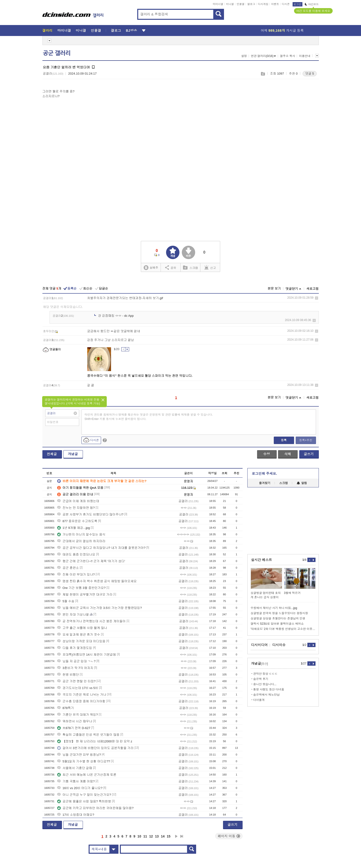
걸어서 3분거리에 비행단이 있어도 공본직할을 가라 (95, 748)
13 (157, 836)
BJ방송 (131, 31)
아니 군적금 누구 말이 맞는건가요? (84, 795)
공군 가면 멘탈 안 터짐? (76, 681)
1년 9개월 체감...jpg (74, 528)
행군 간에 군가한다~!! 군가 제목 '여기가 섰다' (91, 561)
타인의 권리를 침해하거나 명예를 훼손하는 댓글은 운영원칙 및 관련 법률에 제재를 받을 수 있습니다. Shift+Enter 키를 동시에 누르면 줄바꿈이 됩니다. (149, 417)
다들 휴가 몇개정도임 (75, 648)
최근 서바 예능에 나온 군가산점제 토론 (87, 775)
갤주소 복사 (287, 56)
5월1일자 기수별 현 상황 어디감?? (84, 761)
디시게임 (263, 4)
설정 (244, 56)
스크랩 (263, 74)
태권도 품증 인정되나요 (76, 554)
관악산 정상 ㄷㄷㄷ (266, 674)
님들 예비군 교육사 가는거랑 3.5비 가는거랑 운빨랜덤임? (99, 608)
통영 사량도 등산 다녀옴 (269, 689)
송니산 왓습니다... (265, 684)
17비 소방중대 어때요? (76, 815)
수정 (267, 454)
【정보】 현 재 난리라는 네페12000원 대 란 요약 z (95, 741)
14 (163, 836)
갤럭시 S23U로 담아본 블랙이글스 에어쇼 (277, 624)
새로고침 (313, 289)
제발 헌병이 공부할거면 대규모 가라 (85, 595)
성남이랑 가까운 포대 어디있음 (81, 641)
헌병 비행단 (68, 675)
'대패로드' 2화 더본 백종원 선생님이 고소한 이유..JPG (283, 629)
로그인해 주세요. (264, 474)
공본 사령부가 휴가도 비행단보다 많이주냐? (90, 514)
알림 (302, 483)
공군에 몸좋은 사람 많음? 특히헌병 (84, 801)
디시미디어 (259, 645)
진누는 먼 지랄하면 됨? (76, 508)
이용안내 (305, 56)
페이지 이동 (229, 836)
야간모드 (312, 4)
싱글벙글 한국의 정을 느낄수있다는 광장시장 (279, 613)
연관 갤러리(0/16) (264, 56)
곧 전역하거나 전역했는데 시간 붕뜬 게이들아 (91, 621)
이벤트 (275, 4)
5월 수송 (66, 601)
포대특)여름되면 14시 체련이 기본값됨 (87, 655)
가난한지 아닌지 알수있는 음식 (81, 534)
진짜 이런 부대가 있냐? (76, 574)
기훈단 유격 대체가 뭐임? (77, 715)
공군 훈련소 (68, 568)
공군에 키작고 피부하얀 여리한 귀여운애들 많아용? (95, 808)
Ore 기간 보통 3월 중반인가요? (81, 588)
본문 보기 (274, 288)
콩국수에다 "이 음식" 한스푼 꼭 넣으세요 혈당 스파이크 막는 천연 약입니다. (140, 376)
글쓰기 (309, 454)
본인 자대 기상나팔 (73, 615)
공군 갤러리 (57, 53)
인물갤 (241, 4)
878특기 (66, 708)
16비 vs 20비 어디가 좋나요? (80, 788)
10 (139, 836)
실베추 (151, 268)
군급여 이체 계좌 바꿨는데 (78, 501)
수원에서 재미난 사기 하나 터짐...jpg (274, 608)
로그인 (297, 4)
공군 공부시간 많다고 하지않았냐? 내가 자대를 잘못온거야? (101, 548)
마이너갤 (218, 4)
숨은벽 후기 (261, 679)
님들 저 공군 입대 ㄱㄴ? (76, 661)
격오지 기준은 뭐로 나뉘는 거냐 (82, 695)
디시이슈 (279, 645)
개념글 (73, 454)
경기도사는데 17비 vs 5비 (78, 688)
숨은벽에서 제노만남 (267, 695)
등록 (284, 440)
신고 (210, 267)
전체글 (52, 454)
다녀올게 (259, 700)
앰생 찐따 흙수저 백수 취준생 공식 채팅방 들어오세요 (97, 581)
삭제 (317, 298)
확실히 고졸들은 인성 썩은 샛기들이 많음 (88, 735)
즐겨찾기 (265, 483)
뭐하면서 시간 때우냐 (75, 721)
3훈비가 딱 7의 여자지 (75, 668)
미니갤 (230, 4)
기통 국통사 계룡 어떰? (76, 781)
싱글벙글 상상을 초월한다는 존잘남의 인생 (278, 618)
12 (151, 836)
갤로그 (251, 4)
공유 (171, 267)
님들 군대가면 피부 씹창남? (79, 755)
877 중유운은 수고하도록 (77, 521)
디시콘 (286, 4)
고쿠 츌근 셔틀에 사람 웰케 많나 (82, 628)
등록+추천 (306, 440)
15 (169, 836)
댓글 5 (310, 74)
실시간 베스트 (262, 560)
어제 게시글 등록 (282, 31)
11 (145, 836)
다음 (176, 836)
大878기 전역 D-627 (74, 728)
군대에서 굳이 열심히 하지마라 (81, 541)
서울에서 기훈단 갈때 (75, 768)
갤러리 (48, 31)
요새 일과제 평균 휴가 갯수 (79, 635)
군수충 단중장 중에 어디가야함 (81, 701)
